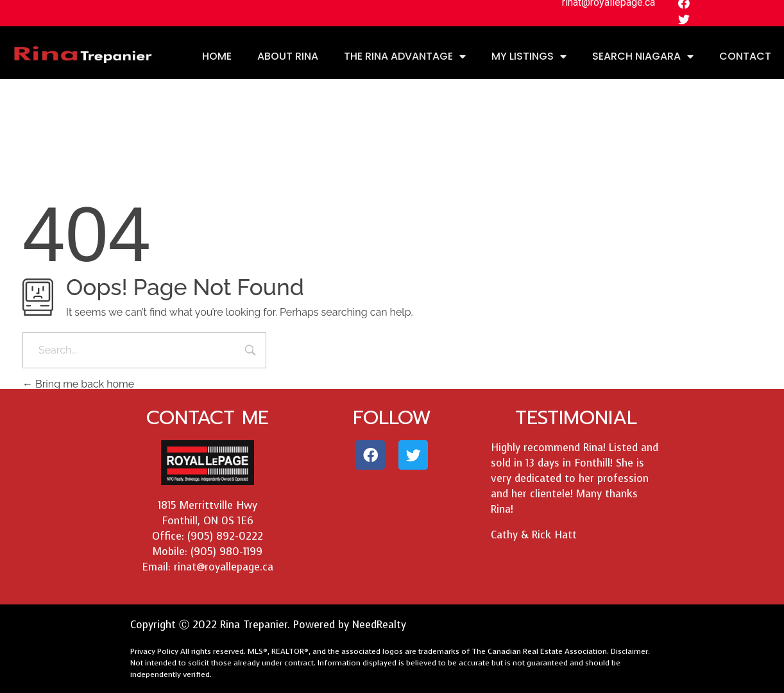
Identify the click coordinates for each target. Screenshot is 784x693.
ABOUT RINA (288, 56)
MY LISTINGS (529, 56)
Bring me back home (78, 384)
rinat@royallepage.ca (224, 567)
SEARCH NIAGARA (643, 56)
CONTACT (745, 56)
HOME (217, 56)
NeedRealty (379, 625)
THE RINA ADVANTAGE (405, 56)
